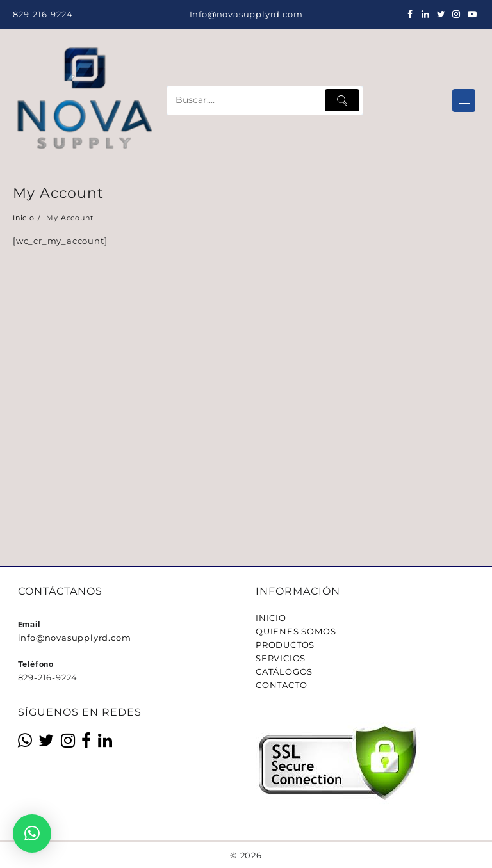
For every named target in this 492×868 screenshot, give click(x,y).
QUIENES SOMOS (296, 631)
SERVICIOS (281, 658)
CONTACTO (281, 685)
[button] (32, 833)
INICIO (271, 618)
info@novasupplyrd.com (75, 638)
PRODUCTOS (285, 645)
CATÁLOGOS (284, 671)
